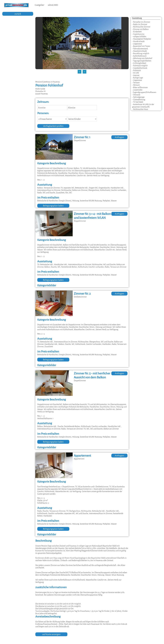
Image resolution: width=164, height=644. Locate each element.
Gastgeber (39, 5)
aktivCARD (53, 5)
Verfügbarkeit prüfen (53, 126)
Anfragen (119, 137)
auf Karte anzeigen (51, 634)
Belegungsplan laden (53, 206)
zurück (18, 14)
